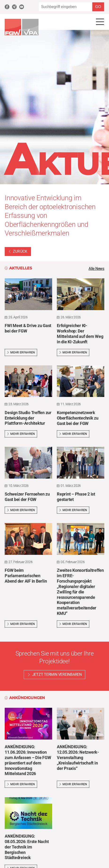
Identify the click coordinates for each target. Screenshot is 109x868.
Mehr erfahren (21, 352)
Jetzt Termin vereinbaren (57, 674)
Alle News (96, 269)
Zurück (18, 251)
